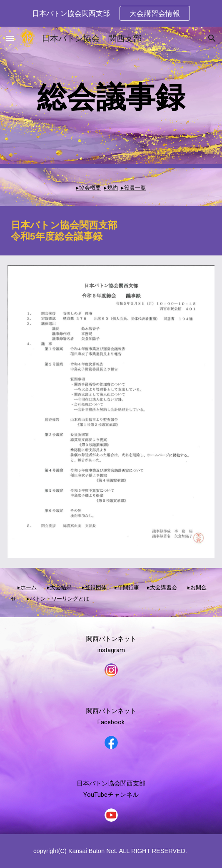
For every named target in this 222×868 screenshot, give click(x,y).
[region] (111, 13)
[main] (111, 98)
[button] (10, 38)
